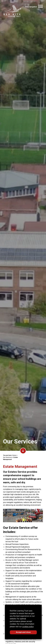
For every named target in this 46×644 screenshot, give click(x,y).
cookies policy (28, 627)
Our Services (7, 457)
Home (14, 455)
